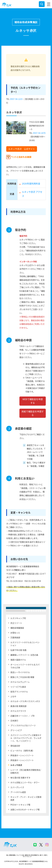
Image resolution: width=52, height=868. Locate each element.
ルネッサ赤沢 (16, 765)
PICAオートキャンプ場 (20, 805)
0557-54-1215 (16, 99)
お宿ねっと (15, 633)
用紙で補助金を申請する (33, 413)
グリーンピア (16, 730)
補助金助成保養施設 (26, 22)
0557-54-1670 (39, 133)
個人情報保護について (14, 855)
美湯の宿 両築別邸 (18, 706)
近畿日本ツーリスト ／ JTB (22, 716)
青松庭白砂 (15, 746)
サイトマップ (27, 856)
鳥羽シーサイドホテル (20, 672)
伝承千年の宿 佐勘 (18, 650)
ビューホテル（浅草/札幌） (22, 751)
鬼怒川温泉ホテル (18, 660)
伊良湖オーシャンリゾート (22, 755)
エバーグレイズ (17, 787)
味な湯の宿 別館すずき (20, 778)
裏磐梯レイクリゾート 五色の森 (24, 655)
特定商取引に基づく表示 (39, 855)
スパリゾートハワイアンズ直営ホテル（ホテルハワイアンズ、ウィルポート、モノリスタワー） (26, 738)
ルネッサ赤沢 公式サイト (22, 149)
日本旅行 (14, 721)
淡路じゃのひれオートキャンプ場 (25, 809)
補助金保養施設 (17, 628)
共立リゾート (16, 623)
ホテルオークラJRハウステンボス (25, 701)
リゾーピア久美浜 (18, 687)
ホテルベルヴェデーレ (20, 682)
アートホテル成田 (18, 792)
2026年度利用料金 (31, 183)
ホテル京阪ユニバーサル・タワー (25, 782)
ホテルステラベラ (18, 711)
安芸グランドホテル (19, 692)
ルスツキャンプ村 (18, 618)
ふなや (13, 696)
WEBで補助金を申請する (33, 401)
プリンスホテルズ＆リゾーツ (23, 725)
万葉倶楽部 (15, 637)
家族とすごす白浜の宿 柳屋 (22, 677)
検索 (42, 4)
